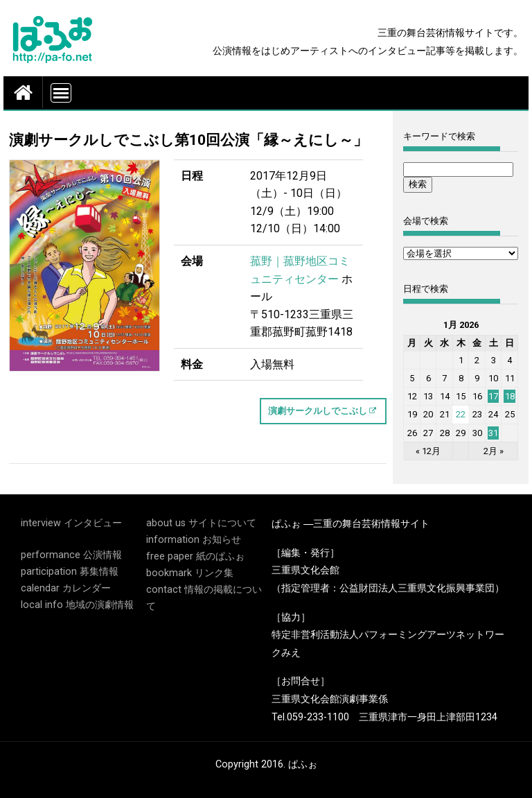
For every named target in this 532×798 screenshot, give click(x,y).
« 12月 (428, 451)
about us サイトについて (201, 523)
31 (493, 433)
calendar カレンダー (66, 588)
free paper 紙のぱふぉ (195, 556)
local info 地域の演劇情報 (77, 605)
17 (493, 396)
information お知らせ (194, 540)
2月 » (494, 451)
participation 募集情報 (70, 572)
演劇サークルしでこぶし (318, 411)
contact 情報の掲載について (204, 598)
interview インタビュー (71, 523)
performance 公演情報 (71, 555)
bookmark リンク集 (190, 573)
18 (510, 396)
